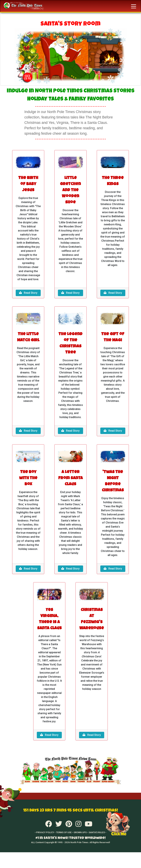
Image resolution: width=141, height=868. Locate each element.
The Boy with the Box (28, 478)
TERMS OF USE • (65, 832)
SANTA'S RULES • (97, 832)
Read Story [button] (28, 293)
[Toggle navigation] (134, 6)
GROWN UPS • (81, 832)
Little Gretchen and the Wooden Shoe (70, 190)
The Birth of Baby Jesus (28, 184)
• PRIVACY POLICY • (45, 832)
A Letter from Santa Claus (70, 478)
